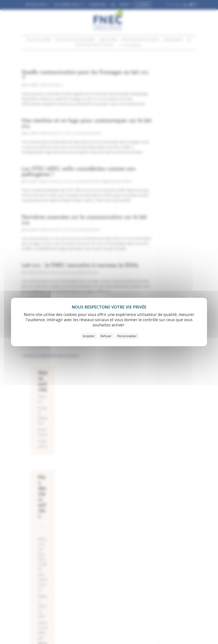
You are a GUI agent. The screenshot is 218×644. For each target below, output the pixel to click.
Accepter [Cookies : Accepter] (89, 336)
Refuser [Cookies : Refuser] (106, 336)
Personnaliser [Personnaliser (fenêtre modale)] (127, 336)
